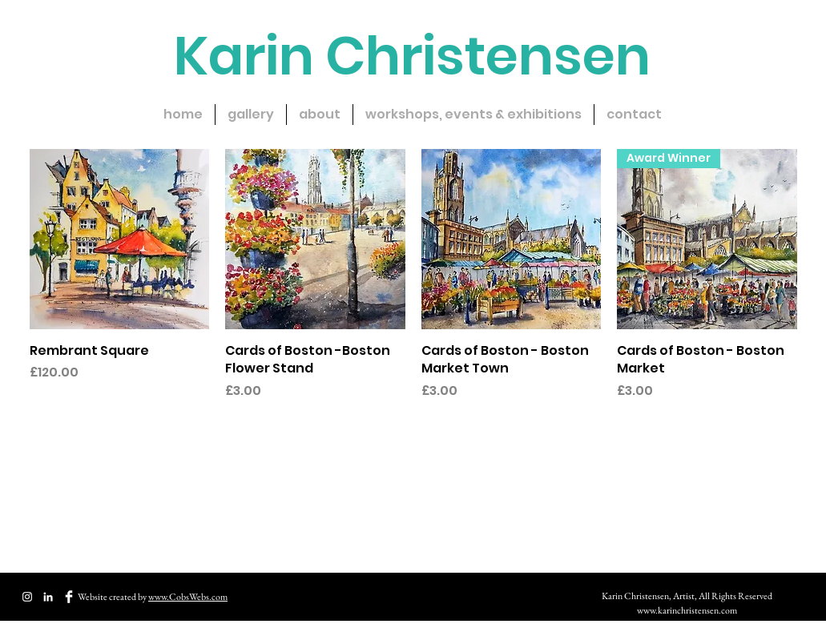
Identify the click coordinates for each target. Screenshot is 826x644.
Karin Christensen (412, 56)
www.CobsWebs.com (188, 597)
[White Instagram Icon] (27, 597)
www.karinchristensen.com (687, 610)
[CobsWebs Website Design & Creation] (48, 597)
